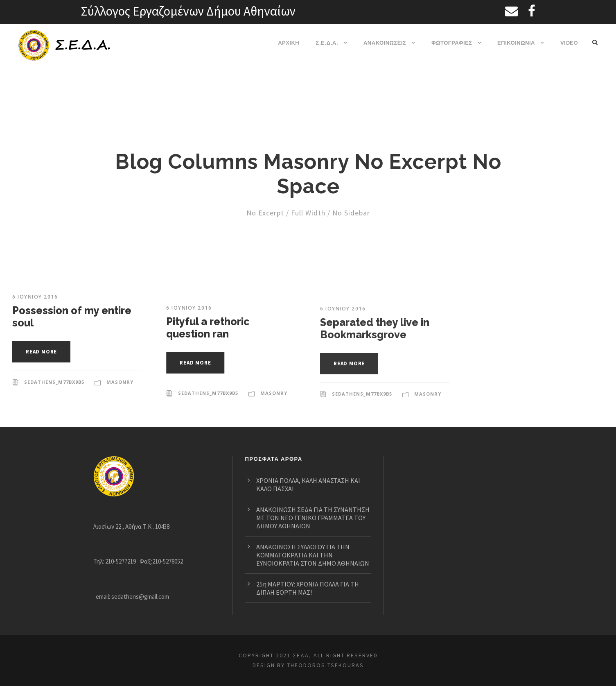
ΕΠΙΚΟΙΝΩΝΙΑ (517, 43)
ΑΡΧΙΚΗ (289, 43)
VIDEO (569, 43)
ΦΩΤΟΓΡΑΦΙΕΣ (452, 43)
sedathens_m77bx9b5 (54, 382)
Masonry (120, 382)
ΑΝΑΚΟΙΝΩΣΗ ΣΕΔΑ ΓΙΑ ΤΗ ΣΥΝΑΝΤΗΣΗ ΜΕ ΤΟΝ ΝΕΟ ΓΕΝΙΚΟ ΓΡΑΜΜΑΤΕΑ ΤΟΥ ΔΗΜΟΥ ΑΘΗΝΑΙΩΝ (314, 509)
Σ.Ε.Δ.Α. (327, 43)
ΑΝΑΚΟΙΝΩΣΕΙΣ (385, 43)
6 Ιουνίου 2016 (35, 297)
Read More (44, 352)
